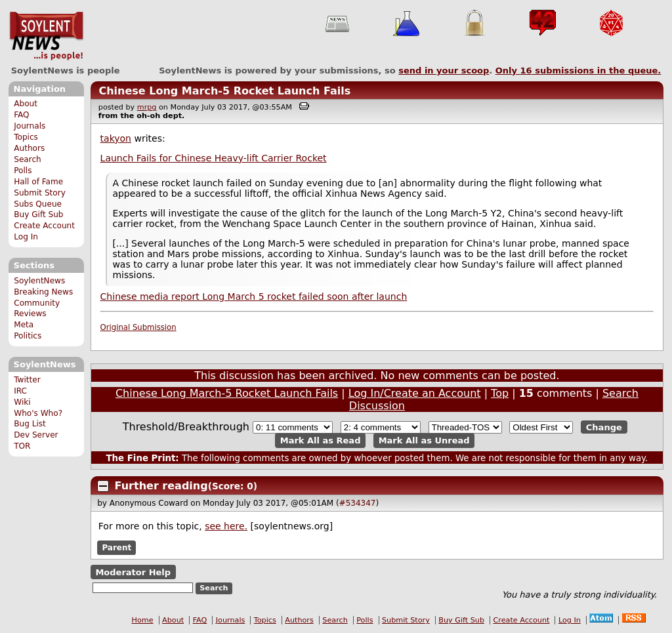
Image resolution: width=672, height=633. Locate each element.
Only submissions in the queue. (578, 71)
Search (28, 159)
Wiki (22, 402)
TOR (22, 446)
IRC (20, 391)
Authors (29, 148)
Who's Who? (38, 413)
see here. (226, 526)
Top (500, 393)
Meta (24, 325)
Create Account (44, 226)
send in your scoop (444, 71)
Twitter (27, 380)
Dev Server (36, 435)
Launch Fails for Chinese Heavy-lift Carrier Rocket (214, 158)
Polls (23, 171)
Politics (28, 336)
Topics (26, 137)
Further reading (161, 486)
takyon (116, 138)
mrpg (147, 107)
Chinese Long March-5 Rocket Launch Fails (224, 91)
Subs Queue (38, 204)
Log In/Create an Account (415, 393)
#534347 (358, 503)
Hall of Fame (38, 182)
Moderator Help (133, 572)
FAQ (21, 115)
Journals (30, 126)
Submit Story (40, 193)
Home (143, 620)
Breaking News (43, 292)
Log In (26, 237)
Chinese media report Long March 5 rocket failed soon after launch (254, 296)
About (26, 104)
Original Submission (138, 327)
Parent (116, 548)
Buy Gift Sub (38, 214)
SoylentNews (46, 36)
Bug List (30, 424)
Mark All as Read (321, 440)
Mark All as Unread (424, 440)
